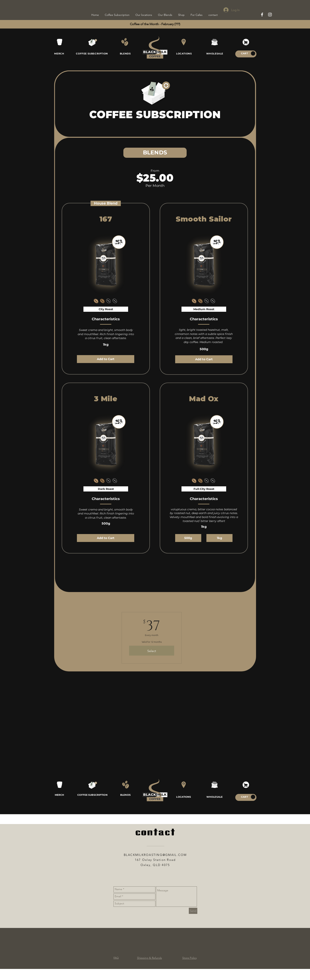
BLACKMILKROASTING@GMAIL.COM (155, 855)
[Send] (193, 911)
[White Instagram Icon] (270, 15)
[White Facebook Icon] (262, 15)
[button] (253, 53)
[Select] (152, 651)
